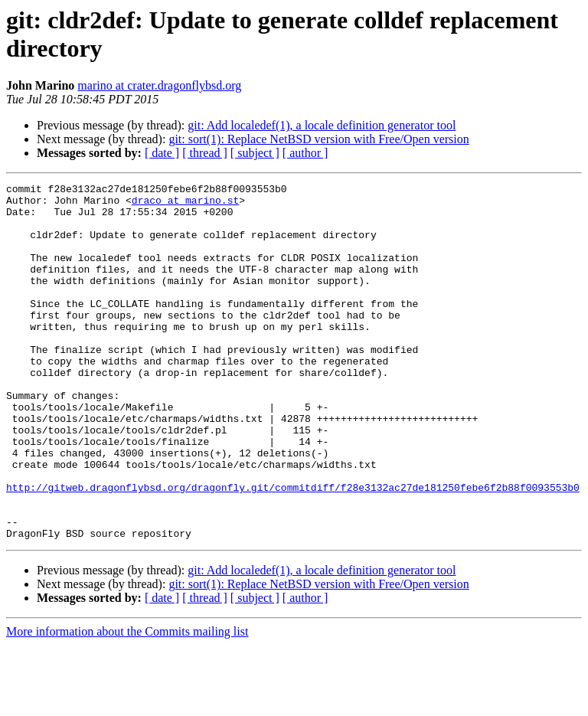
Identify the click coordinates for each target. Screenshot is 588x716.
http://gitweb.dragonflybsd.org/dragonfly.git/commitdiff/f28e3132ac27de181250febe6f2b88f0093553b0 (293, 549)
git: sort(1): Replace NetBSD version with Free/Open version (318, 139)
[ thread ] (205, 153)
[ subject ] (255, 153)
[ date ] (162, 153)
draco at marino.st (185, 204)
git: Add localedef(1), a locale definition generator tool (322, 125)
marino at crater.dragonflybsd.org (159, 85)
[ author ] (305, 153)
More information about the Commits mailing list (127, 703)
